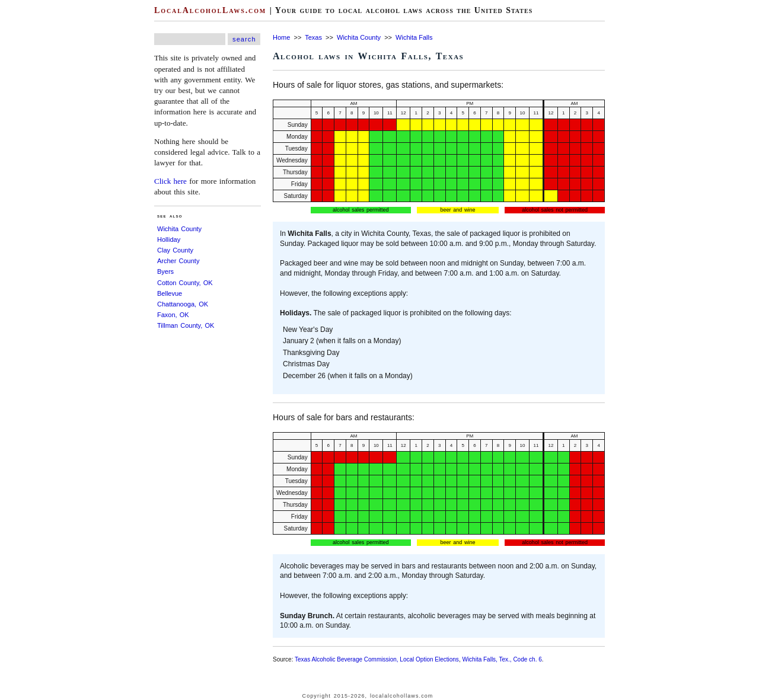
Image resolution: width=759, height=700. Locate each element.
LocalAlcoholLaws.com (210, 10)
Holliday (169, 239)
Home (281, 37)
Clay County (175, 250)
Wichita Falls (414, 37)
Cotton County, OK (185, 283)
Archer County (178, 261)
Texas (313, 37)
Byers (165, 271)
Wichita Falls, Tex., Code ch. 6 (502, 659)
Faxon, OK (173, 315)
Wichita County (179, 229)
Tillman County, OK (186, 325)
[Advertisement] (36, 178)
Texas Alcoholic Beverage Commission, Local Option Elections (377, 659)
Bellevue (170, 293)
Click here (170, 181)
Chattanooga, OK (183, 304)
